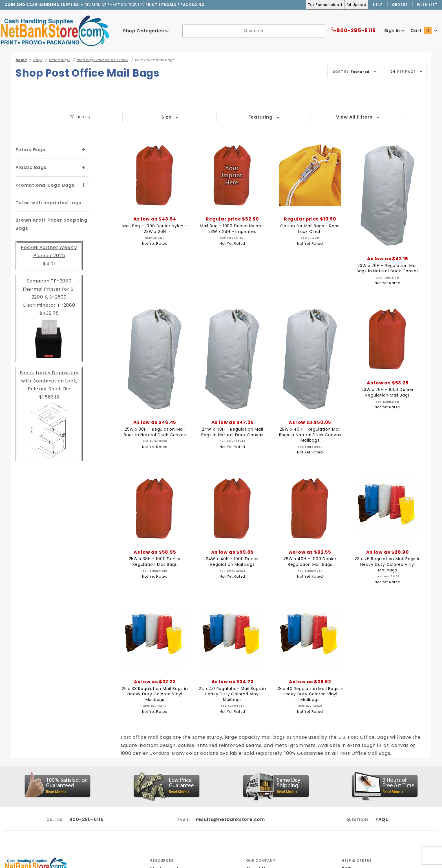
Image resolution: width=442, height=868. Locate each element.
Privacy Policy (262, 862)
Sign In (396, 31)
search (254, 31)
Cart (425, 31)
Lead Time (245, 117)
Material (307, 117)
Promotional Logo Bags (43, 185)
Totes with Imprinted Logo (46, 202)
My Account (163, 853)
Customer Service (362, 862)
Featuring (182, 117)
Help (378, 5)
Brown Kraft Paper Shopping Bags (49, 223)
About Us (257, 853)
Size (119, 117)
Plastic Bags (30, 167)
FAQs (382, 803)
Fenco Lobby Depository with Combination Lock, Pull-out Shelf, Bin (49, 372)
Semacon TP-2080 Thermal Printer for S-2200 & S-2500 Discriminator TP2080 (49, 288)
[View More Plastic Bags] (84, 167)
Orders (400, 5)
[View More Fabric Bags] (84, 150)
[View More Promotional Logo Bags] (84, 185)
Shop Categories (146, 31)
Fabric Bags (30, 150)
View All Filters (370, 117)
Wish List (427, 5)
